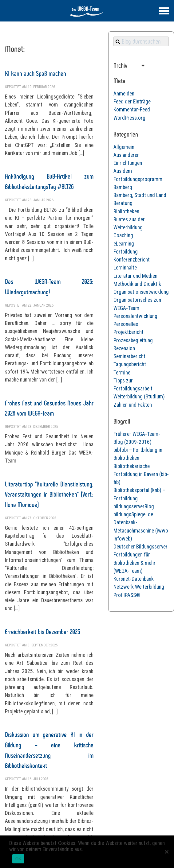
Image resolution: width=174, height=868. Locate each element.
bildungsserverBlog (134, 506)
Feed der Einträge (132, 102)
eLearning (124, 244)
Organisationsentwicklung (141, 292)
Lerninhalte (125, 268)
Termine (122, 373)
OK (18, 859)
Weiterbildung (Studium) (139, 397)
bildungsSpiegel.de (133, 514)
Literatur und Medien (135, 276)
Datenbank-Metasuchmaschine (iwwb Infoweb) (141, 531)
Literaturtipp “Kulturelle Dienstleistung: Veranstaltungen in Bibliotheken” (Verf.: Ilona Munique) (49, 494)
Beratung (123, 203)
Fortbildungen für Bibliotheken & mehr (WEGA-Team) (134, 563)
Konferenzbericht (132, 260)
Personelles (126, 324)
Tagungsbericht (130, 364)
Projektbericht (129, 332)
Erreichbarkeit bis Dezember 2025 (43, 632)
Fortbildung (126, 252)
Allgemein (124, 147)
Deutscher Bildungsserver (140, 547)
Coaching (123, 235)
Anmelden (124, 94)
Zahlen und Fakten (133, 405)
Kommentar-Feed (132, 110)
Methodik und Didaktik (137, 284)
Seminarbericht (129, 356)
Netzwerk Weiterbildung (139, 587)
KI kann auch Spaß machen (36, 74)
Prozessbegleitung (133, 340)
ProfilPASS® (127, 595)
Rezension (124, 348)
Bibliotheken (126, 211)
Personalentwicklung (135, 316)
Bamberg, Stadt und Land (140, 195)
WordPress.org (129, 118)
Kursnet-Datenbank (134, 579)
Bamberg (123, 187)
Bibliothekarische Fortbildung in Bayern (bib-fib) (141, 474)
